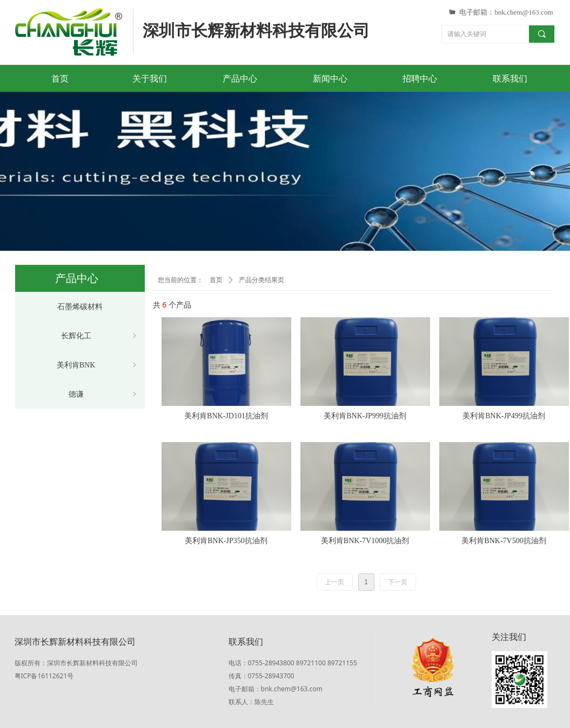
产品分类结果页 (261, 280)
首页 (216, 280)
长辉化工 (100, 336)
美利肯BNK (98, 365)
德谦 (103, 394)
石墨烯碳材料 (80, 307)
